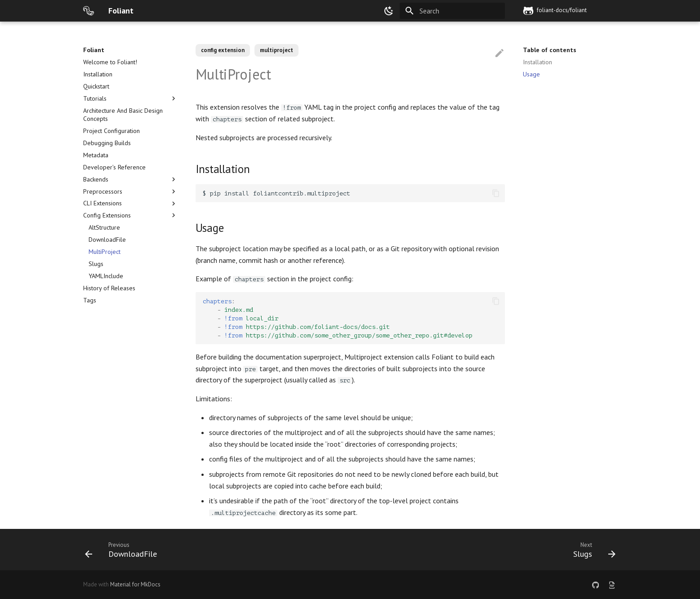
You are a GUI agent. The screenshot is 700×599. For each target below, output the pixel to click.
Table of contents (550, 50)
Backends (130, 179)
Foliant (94, 50)
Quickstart (96, 86)
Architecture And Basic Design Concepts (123, 115)
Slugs (96, 264)
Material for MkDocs (135, 584)
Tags (90, 300)
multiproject (276, 50)
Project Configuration (111, 131)
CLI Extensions (130, 203)
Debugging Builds (107, 143)
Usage (531, 74)
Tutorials (130, 98)
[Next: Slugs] (591, 550)
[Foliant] (89, 11)
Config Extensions (130, 215)
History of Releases (109, 288)
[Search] (452, 11)
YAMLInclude (106, 276)
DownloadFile (107, 240)
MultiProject (105, 252)
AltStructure (104, 227)
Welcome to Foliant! (110, 62)
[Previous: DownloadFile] (124, 550)
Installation (98, 74)
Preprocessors (130, 191)
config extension (223, 50)
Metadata (96, 155)
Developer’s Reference (114, 167)
